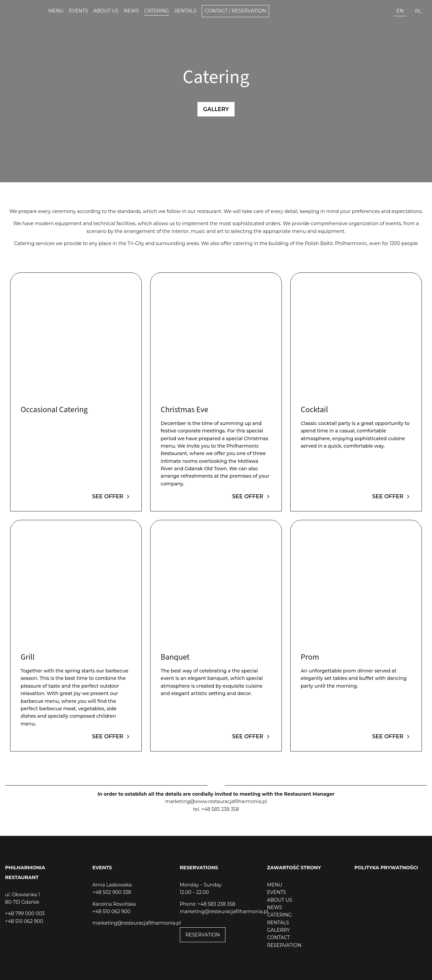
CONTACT (278, 937)
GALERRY (278, 930)
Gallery (216, 109)
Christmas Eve (184, 410)
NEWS (275, 907)
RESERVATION (203, 935)
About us (106, 11)
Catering (156, 11)
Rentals (185, 11)
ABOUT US (280, 900)
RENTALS (278, 923)
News (131, 11)
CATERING (279, 915)
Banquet (175, 657)
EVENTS (276, 892)
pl (418, 11)
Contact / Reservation (236, 11)
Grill (28, 657)
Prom (310, 657)
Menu (56, 11)
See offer (112, 496)
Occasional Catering (54, 410)
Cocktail (314, 410)
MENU (275, 885)
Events (78, 11)
